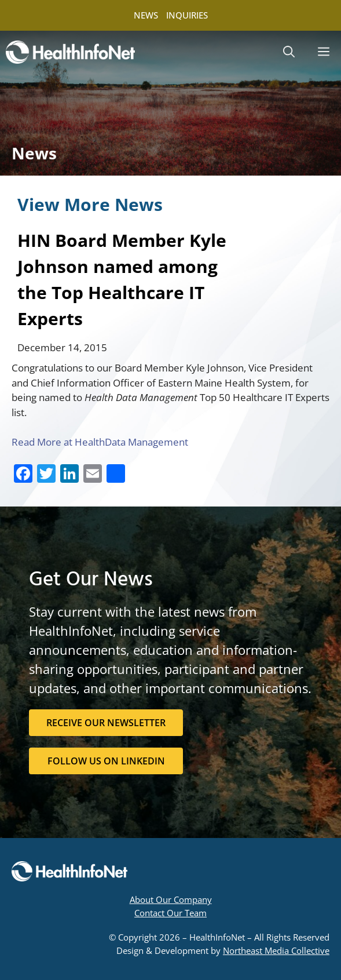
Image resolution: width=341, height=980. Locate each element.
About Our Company (171, 899)
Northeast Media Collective (276, 950)
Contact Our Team (170, 913)
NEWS (146, 15)
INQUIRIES (187, 15)
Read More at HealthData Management (100, 442)
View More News (90, 204)
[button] (289, 52)
